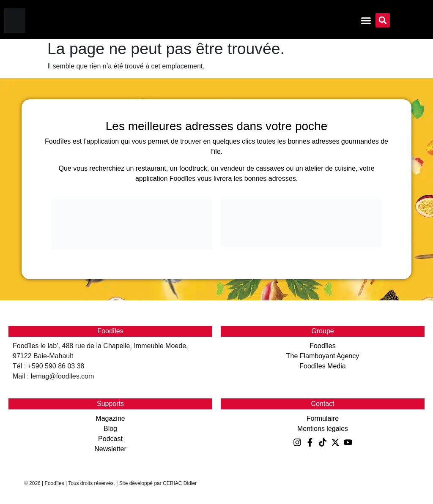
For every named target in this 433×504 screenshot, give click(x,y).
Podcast (110, 439)
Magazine (110, 418)
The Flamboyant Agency (323, 356)
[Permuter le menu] (366, 20)
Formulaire (323, 418)
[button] (383, 20)
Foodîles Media (322, 366)
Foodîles (322, 346)
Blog (110, 429)
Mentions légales (323, 429)
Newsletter (110, 449)
